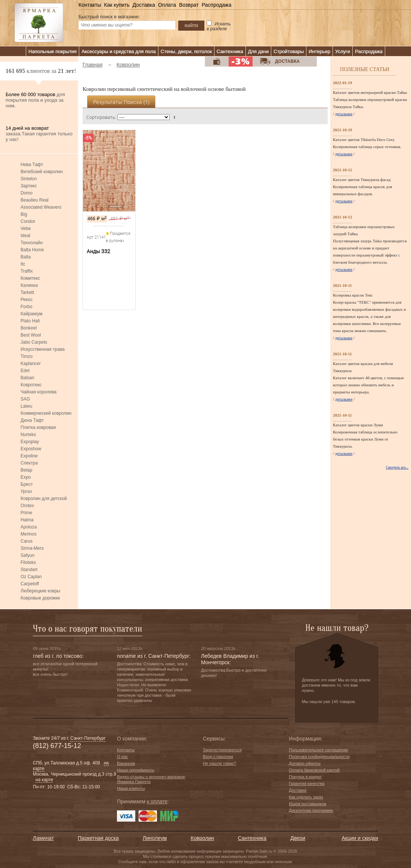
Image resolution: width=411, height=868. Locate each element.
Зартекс (29, 186)
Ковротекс (31, 385)
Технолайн (32, 243)
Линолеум (155, 838)
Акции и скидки (360, 838)
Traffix (27, 271)
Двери (298, 838)
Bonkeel (29, 328)
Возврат (189, 5)
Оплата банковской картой (314, 770)
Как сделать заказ (306, 797)
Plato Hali (30, 321)
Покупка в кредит (305, 777)
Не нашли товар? (220, 763)
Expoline (29, 456)
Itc (23, 264)
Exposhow (31, 449)
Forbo (26, 307)
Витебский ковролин (42, 172)
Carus (27, 541)
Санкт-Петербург (88, 738)
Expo (26, 477)
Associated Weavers (41, 207)
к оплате (157, 801)
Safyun (27, 555)
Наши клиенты (131, 788)
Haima (27, 520)
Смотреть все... (397, 467)
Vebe (26, 228)
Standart (29, 570)
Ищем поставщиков (308, 804)
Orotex (27, 506)
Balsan (27, 378)
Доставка (144, 5)
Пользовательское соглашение (318, 750)
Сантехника (230, 51)
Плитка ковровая (38, 427)
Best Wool (31, 335)
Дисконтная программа (311, 810)
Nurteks (28, 435)
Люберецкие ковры (40, 591)
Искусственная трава (43, 349)
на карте (44, 780)
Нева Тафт (32, 165)
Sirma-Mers (32, 548)
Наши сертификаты (136, 770)
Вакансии (126, 763)
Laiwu (26, 406)
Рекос (27, 300)
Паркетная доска (98, 838)
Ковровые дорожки (40, 598)
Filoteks (28, 562)
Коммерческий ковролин (46, 413)
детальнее (344, 114)
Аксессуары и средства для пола (119, 51)
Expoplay (30, 442)
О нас (122, 757)
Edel (25, 371)
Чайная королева (38, 392)
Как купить (117, 5)
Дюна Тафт (32, 420)
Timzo (27, 356)
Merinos (29, 534)
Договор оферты (305, 763)
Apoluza (29, 527)
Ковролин (202, 838)
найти (191, 25)
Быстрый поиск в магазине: (109, 17)
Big (24, 214)
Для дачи (259, 51)
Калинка (29, 285)
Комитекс (30, 278)
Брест (27, 484)
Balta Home (32, 250)
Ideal (25, 236)
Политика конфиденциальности (319, 757)
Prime (26, 513)
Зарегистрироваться (222, 750)
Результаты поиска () (121, 102)
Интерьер (319, 51)
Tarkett (27, 292)
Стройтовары (289, 51)
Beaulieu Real (35, 200)
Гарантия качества (307, 783)
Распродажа (217, 5)
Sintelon (29, 179)
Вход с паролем (218, 757)
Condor (28, 221)
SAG (25, 399)
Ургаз (26, 491)
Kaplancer (31, 364)
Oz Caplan (31, 577)
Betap (26, 470)
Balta (26, 257)
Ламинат (43, 838)
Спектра (29, 463)
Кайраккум (31, 314)
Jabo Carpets (34, 342)
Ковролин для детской (44, 499)
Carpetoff (30, 584)
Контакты (90, 5)
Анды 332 (98, 251)
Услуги (343, 51)
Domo (27, 193)
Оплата (167, 5)
